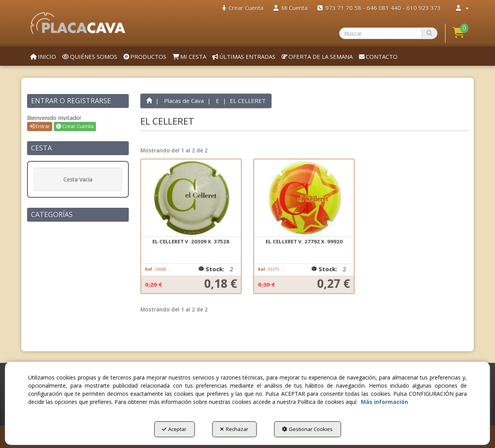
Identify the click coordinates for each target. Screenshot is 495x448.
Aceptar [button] (174, 429)
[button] (78, 23)
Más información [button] (384, 402)
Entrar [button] (40, 126)
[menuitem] (243, 8)
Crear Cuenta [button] (75, 126)
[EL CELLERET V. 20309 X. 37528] (191, 198)
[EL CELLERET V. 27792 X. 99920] (304, 198)
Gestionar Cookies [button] (307, 429)
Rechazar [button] (234, 429)
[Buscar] (429, 33)
